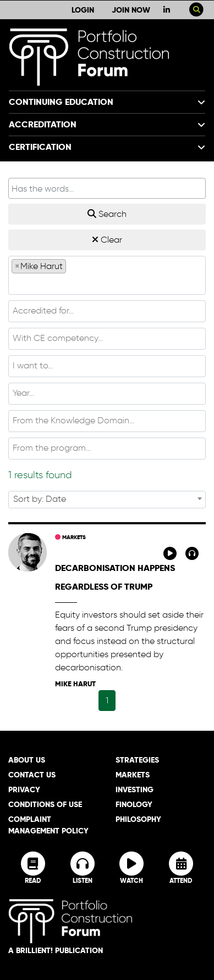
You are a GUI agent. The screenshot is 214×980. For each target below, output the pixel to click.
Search (107, 214)
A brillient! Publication (56, 950)
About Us (27, 760)
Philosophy (138, 819)
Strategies (137, 760)
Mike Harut (75, 684)
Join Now (131, 10)
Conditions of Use (45, 804)
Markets (70, 537)
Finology (134, 804)
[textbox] (107, 283)
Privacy (24, 789)
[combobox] (107, 275)
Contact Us (32, 775)
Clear (107, 240)
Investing (135, 789)
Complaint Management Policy (48, 825)
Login (83, 10)
